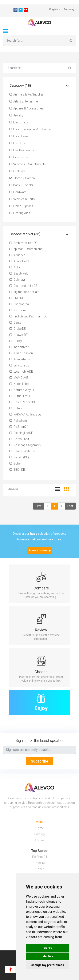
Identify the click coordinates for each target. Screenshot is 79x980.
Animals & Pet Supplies (27, 94)
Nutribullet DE (20, 396)
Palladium (18, 421)
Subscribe (39, 761)
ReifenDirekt (19, 439)
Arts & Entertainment (25, 101)
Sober (15, 463)
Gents (15, 323)
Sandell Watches (23, 451)
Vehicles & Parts (22, 199)
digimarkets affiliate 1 (25, 292)
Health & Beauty (22, 150)
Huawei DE (19, 335)
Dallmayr (17, 280)
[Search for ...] (35, 41)
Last (70, 506)
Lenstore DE (19, 365)
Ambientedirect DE (23, 243)
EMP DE (17, 298)
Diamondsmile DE (23, 286)
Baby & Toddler (21, 185)
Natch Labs (19, 384)
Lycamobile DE (21, 372)
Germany (69, 10)
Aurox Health (20, 261)
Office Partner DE (23, 402)
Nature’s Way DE (22, 390)
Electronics (19, 122)
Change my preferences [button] (47, 965)
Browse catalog (40, 551)
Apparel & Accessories (26, 108)
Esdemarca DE (21, 304)
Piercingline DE (21, 433)
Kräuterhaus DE (22, 359)
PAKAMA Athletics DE (25, 414)
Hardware (18, 192)
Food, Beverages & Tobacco (30, 129)
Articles (39, 840)
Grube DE (18, 329)
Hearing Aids (20, 213)
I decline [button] (47, 956)
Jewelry (16, 115)
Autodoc (17, 267)
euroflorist (18, 310)
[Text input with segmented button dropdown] (39, 750)
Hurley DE (18, 341)
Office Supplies (21, 206)
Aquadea (17, 255)
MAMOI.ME (19, 378)
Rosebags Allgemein (25, 445)
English (54, 10)
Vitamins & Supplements (28, 164)
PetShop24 (19, 427)
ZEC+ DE (17, 470)
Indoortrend (19, 347)
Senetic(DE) (19, 457)
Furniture (17, 143)
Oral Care (17, 171)
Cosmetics (19, 157)
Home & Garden (22, 178)
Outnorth (17, 408)
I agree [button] (47, 948)
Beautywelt (19, 273)
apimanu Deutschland (26, 249)
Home (39, 828)
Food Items (19, 136)
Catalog (39, 834)
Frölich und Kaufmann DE (28, 316)
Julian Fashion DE (23, 353)
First (38, 506)
